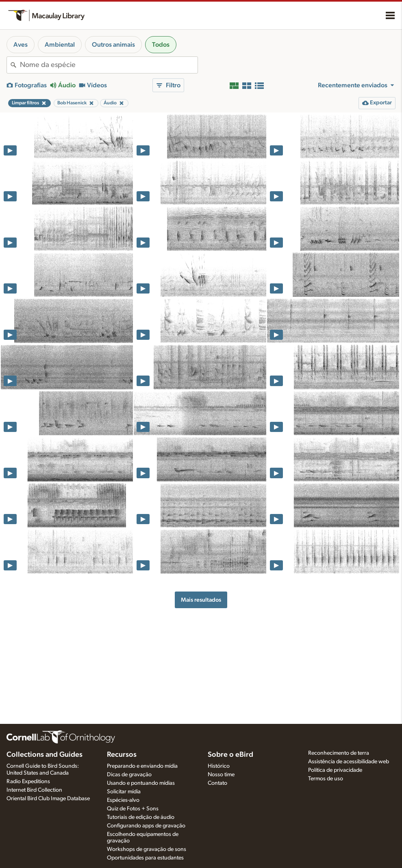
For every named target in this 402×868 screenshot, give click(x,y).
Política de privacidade (335, 770)
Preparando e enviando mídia (142, 766)
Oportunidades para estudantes (145, 858)
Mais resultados (201, 600)
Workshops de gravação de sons (147, 849)
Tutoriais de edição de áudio (141, 817)
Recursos (122, 755)
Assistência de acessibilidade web (349, 762)
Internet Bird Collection (34, 790)
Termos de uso (326, 779)
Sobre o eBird (230, 755)
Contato (217, 783)
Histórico (219, 766)
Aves (21, 45)
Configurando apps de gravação (146, 826)
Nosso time (221, 775)
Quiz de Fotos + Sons (133, 809)
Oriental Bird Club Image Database (48, 799)
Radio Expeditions (28, 782)
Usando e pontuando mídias (141, 783)
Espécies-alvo (123, 800)
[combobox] (109, 65)
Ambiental (60, 45)
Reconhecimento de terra (339, 753)
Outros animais (113, 45)
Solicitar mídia (124, 792)
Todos (161, 45)
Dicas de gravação (129, 775)
